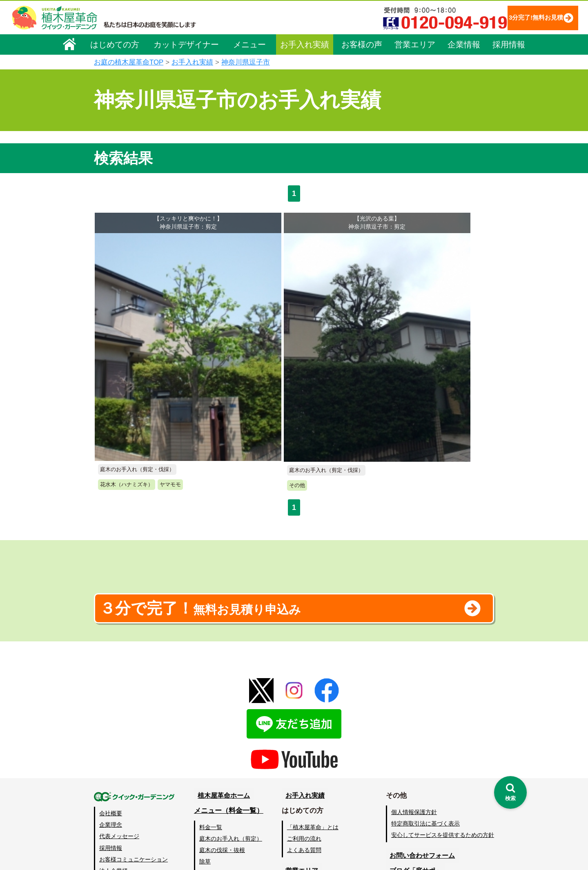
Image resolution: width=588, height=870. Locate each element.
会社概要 (111, 707)
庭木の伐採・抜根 (223, 743)
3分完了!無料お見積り (521, 17)
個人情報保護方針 (414, 705)
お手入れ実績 (305, 44)
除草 (206, 755)
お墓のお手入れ (220, 824)
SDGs (293, 809)
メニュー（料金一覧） (229, 704)
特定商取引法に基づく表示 (425, 717)
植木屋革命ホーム (223, 689)
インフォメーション (315, 840)
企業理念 (111, 718)
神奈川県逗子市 (246, 62)
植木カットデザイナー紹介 (325, 779)
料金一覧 (212, 721)
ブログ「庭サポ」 (414, 764)
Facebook (402, 794)
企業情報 (464, 44)
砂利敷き (212, 778)
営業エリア (415, 44)
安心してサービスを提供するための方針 (443, 728)
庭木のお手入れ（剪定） (232, 732)
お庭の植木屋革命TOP (129, 62)
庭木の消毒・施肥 (223, 789)
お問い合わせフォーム (421, 749)
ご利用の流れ (306, 732)
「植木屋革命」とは (314, 721)
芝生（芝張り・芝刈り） (232, 766)
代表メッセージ (119, 730)
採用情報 (509, 44)
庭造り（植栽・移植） (229, 801)
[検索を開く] (510, 792)
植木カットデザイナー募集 (428, 779)
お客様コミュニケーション (134, 753)
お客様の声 (362, 44)
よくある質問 (306, 743)
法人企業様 (114, 764)
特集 (290, 824)
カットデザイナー (186, 44)
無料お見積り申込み (267, 497)
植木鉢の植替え (220, 812)
